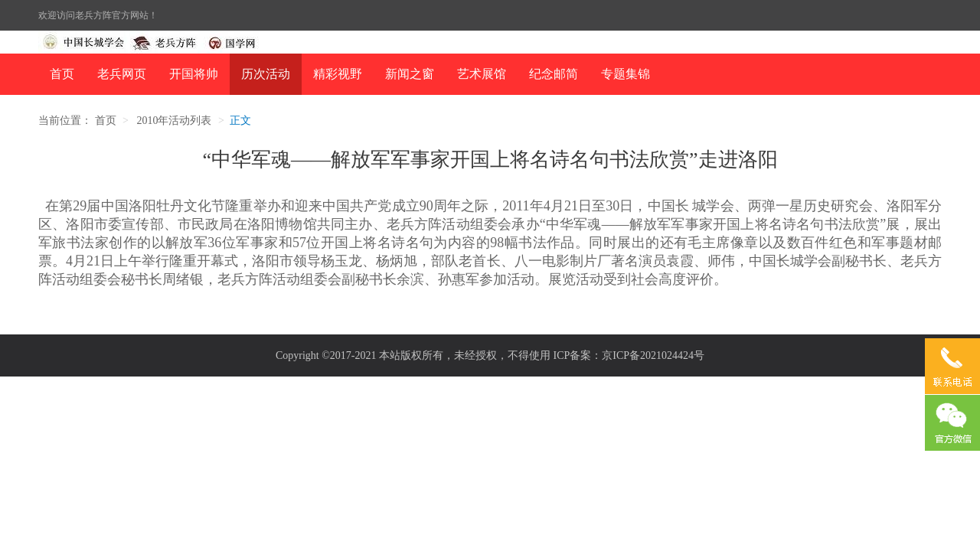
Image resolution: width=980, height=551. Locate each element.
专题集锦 (626, 74)
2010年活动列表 (174, 121)
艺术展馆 (482, 74)
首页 (62, 74)
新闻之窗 (410, 74)
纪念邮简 (554, 74)
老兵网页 (122, 74)
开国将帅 (194, 74)
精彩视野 (338, 74)
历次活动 (266, 74)
